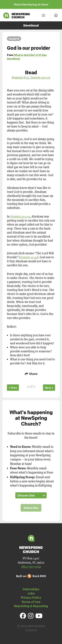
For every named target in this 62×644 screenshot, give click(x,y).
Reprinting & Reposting (31, 606)
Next (49, 388)
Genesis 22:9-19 (40, 77)
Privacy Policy (31, 597)
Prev (13, 388)
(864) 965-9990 (31, 567)
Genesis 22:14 (29, 257)
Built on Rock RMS (31, 576)
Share (31, 374)
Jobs (31, 593)
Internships (31, 589)
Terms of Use (31, 602)
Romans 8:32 (20, 77)
